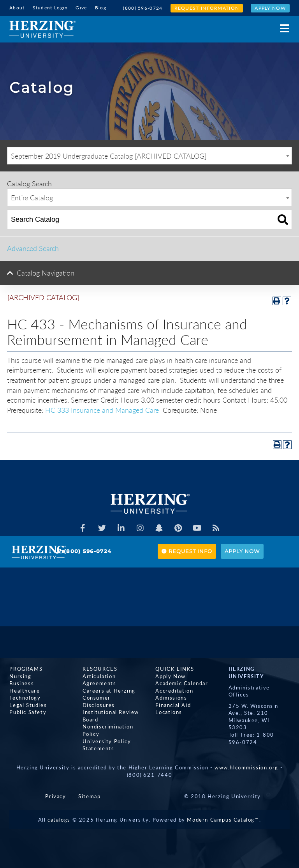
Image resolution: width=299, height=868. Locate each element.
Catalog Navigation (46, 273)
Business (22, 683)
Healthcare (25, 691)
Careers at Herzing (109, 691)
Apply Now (270, 8)
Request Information (207, 8)
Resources (100, 669)
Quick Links (175, 669)
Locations (169, 712)
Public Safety (28, 712)
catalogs (59, 820)
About (17, 8)
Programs (26, 669)
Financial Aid (173, 705)
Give (81, 8)
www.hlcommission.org (246, 767)
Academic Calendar (182, 683)
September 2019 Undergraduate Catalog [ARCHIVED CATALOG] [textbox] (109, 156)
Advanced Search (33, 248)
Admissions (171, 698)
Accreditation (174, 691)
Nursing (20, 676)
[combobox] (149, 156)
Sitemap (89, 796)
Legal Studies (28, 705)
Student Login (50, 8)
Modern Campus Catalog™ (223, 820)
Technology (25, 698)
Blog (101, 8)
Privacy (55, 796)
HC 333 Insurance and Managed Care (102, 410)
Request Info (187, 551)
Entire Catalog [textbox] (32, 198)
